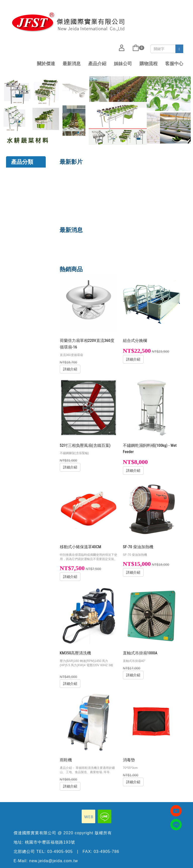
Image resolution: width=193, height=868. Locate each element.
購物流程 (149, 64)
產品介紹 (97, 64)
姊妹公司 (123, 64)
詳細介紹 (70, 369)
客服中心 (174, 64)
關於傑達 (46, 64)
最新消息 (72, 64)
